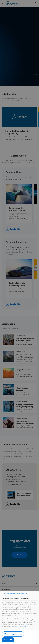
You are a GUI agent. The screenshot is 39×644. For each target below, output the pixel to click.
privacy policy (22, 626)
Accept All (8, 640)
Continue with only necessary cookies (15, 594)
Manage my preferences (13, 634)
